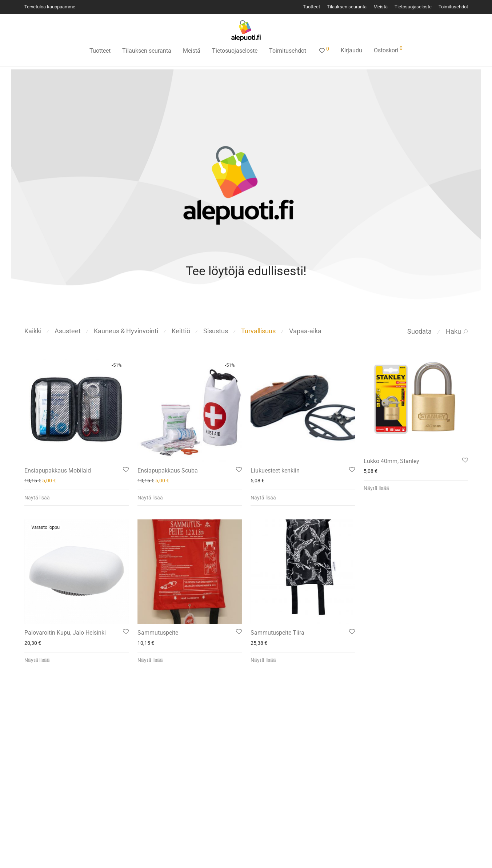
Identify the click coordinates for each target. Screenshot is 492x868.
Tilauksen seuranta (347, 7)
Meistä (381, 7)
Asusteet (68, 331)
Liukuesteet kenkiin (275, 471)
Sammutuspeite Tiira (277, 633)
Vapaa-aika (305, 331)
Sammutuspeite (158, 633)
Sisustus (216, 331)
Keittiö (181, 331)
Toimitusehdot (453, 7)
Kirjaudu (351, 50)
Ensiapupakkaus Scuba (168, 471)
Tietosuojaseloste (413, 7)
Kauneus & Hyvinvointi (126, 331)
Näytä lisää (37, 498)
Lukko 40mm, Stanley (391, 461)
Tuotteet (311, 7)
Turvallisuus (258, 331)
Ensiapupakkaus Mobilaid (58, 471)
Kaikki (33, 331)
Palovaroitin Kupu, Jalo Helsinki (65, 633)
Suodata (419, 331)
